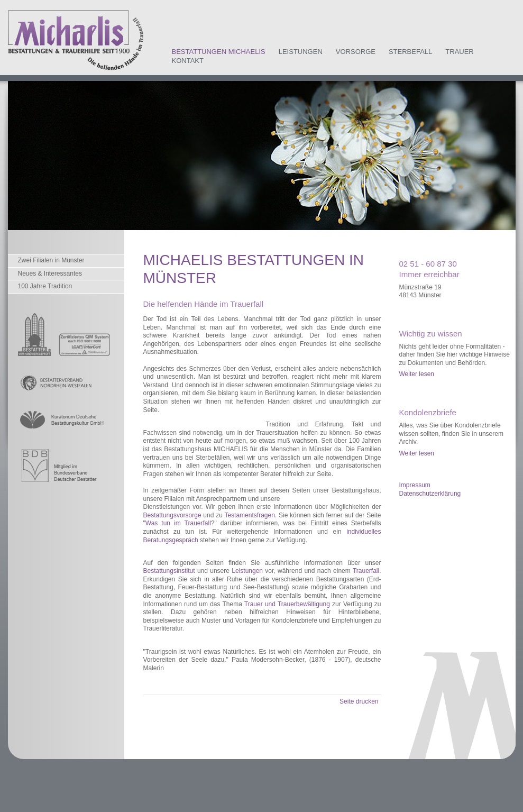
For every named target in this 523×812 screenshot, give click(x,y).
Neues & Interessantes (50, 273)
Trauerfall (366, 571)
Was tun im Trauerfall (178, 523)
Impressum (415, 485)
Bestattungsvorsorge (172, 515)
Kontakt (188, 61)
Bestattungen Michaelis (219, 52)
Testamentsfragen (249, 515)
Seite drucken (359, 701)
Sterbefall (410, 52)
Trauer (459, 52)
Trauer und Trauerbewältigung (287, 604)
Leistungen (301, 52)
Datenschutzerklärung (430, 494)
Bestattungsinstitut (169, 571)
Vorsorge (356, 52)
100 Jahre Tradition (45, 286)
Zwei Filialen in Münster (51, 260)
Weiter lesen (417, 374)
